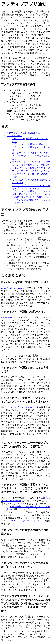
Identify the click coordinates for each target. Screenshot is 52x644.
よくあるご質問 (14, 136)
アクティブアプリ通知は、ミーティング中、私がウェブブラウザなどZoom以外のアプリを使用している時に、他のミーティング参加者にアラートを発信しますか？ (31, 197)
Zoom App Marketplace (12, 288)
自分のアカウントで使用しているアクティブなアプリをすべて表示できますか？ (31, 156)
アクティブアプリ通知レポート (23, 407)
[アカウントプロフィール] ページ (27, 521)
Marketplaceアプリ (10, 317)
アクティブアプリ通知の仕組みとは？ (31, 144)
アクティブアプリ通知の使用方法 (23, 133)
